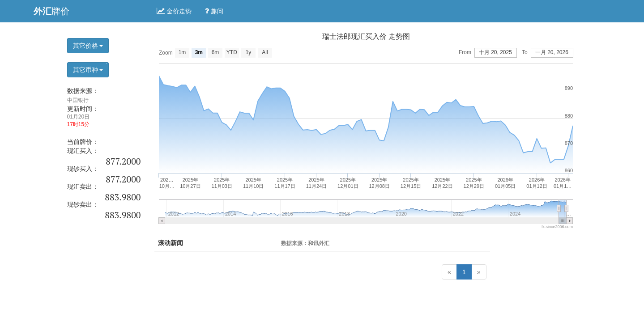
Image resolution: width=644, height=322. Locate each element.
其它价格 (88, 46)
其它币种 (88, 70)
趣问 (214, 11)
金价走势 (174, 11)
